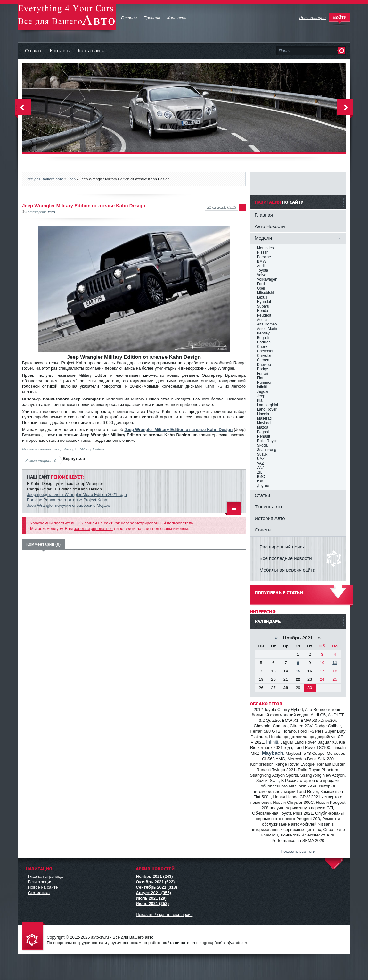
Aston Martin (268, 329)
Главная (264, 215)
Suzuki (263, 454)
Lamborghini (267, 405)
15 (298, 671)
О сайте (34, 50)
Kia (260, 400)
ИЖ (260, 481)
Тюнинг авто (268, 507)
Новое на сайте (43, 887)
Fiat (260, 378)
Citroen (263, 360)
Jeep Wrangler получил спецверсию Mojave (69, 505)
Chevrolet (265, 351)
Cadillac (264, 342)
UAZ (261, 459)
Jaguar (263, 391)
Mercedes (265, 248)
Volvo (262, 275)
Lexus (262, 297)
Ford (261, 284)
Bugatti (263, 338)
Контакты (60, 50)
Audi (261, 266)
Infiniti (262, 387)
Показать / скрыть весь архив (164, 914)
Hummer (264, 383)
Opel (261, 288)
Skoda (262, 445)
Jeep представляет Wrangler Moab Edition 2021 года (77, 494)
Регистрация (40, 882)
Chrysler (264, 356)
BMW (262, 261)
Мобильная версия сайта (287, 570)
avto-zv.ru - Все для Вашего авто (67, 16)
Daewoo (264, 365)
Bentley (263, 333)
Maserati (264, 418)
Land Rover (267, 409)
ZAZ (261, 468)
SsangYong (267, 450)
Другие (263, 486)
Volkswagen (267, 279)
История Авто (270, 518)
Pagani (263, 432)
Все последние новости (286, 558)
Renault (263, 436)
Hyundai (264, 302)
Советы (263, 530)
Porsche (264, 257)
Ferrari (262, 374)
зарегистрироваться (93, 528)
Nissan (263, 252)
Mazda (263, 427)
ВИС (261, 477)
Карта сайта (91, 50)
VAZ (260, 463)
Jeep (72, 179)
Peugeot (264, 315)
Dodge (262, 369)
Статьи (262, 495)
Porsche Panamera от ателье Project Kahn (67, 500)
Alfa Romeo (267, 324)
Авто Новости (270, 226)
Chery (262, 347)
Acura (262, 320)
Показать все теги (298, 851)
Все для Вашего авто (45, 179)
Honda (262, 311)
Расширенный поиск (282, 547)
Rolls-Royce (267, 441)
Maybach (265, 423)
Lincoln (263, 414)
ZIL (260, 472)
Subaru (263, 306)
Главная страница (45, 876)
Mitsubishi (265, 293)
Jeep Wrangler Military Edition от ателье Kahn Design (178, 429)
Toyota (262, 270)
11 (335, 663)
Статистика (39, 893)
